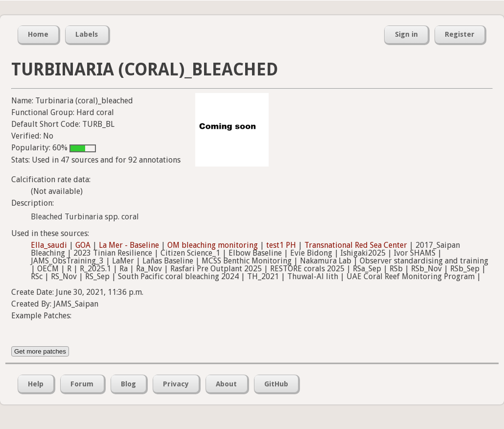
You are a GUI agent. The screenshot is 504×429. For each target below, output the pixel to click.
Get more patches (40, 351)
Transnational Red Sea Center (356, 245)
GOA (83, 245)
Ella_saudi (49, 245)
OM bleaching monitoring (213, 245)
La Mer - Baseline (129, 245)
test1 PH (281, 245)
